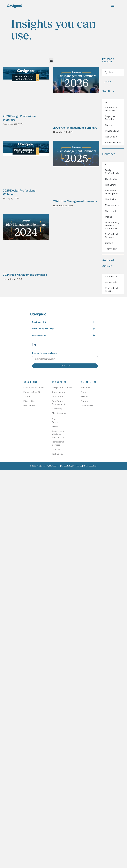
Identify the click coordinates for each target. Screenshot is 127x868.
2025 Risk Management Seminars (75, 201)
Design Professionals (112, 172)
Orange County (39, 335)
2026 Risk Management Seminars (75, 128)
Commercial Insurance (111, 109)
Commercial (111, 277)
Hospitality (110, 199)
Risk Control (111, 137)
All (106, 102)
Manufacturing (112, 205)
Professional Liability (111, 290)
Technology (111, 249)
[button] (113, 5)
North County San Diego (43, 329)
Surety (109, 125)
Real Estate (111, 185)
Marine (109, 217)
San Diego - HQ (39, 322)
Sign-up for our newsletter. (44, 353)
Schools (109, 243)
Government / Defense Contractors (112, 226)
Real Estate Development (112, 192)
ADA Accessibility (90, 466)
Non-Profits (111, 211)
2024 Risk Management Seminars (25, 275)
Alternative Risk (113, 143)
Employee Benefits (110, 118)
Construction (112, 179)
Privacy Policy (67, 466)
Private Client (112, 131)
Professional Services (111, 236)
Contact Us (78, 466)
